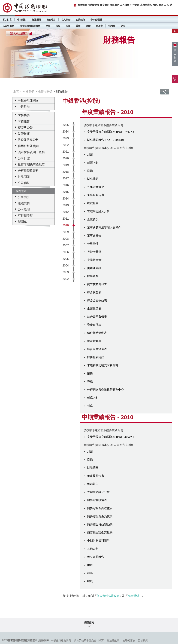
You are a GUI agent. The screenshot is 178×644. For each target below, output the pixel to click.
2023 (66, 138)
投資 (58, 26)
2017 (66, 178)
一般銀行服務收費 (61, 640)
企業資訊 (93, 219)
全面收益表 (94, 309)
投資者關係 (45, 92)
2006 (66, 252)
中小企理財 (96, 20)
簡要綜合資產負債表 (100, 516)
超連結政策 (113, 640)
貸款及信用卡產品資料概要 (89, 640)
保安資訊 (105, 5)
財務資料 (93, 276)
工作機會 (125, 5)
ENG (155, 5)
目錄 (90, 171)
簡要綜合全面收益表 (100, 508)
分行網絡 (135, 5)
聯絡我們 (115, 5)
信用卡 (99, 26)
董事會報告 (94, 236)
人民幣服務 (8, 26)
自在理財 (51, 20)
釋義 (90, 381)
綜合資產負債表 (97, 317)
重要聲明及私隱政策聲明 (22, 640)
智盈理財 (37, 20)
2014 (66, 199)
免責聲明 (133, 596)
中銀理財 (22, 20)
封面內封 (93, 163)
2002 (66, 279)
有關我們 (82, 5)
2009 (66, 232)
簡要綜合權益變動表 (100, 524)
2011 (66, 219)
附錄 (90, 373)
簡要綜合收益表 (97, 500)
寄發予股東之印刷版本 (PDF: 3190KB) (111, 437)
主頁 (16, 92)
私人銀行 (66, 20)
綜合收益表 (94, 292)
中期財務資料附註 (98, 541)
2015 (66, 192)
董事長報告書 (96, 195)
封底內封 (93, 398)
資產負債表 (94, 325)
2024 (66, 132)
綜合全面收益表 (97, 300)
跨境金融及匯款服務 (30, 26)
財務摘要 (93, 179)
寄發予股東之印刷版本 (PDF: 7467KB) (111, 132)
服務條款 (43, 640)
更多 (123, 26)
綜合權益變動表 (97, 333)
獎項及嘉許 (94, 268)
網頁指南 (89, 622)
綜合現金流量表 (97, 349)
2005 (66, 259)
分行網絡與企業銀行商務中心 (105, 390)
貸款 (78, 26)
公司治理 (93, 244)
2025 (66, 125)
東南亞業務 (146, 5)
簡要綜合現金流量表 (100, 533)
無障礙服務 (129, 640)
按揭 (68, 26)
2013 (66, 205)
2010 (66, 225)
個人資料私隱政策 (108, 596)
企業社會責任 (96, 260)
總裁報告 (93, 203)
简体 (161, 5)
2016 (66, 185)
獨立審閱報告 (96, 557)
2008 (66, 239)
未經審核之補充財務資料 (103, 365)
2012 (66, 212)
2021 (66, 152)
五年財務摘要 (96, 187)
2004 (66, 266)
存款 (48, 26)
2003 (66, 272)
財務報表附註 (96, 357)
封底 (90, 406)
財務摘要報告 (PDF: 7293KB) (106, 140)
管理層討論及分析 (98, 211)
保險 (88, 26)
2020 (66, 158)
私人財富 (7, 20)
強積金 (112, 26)
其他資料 (93, 549)
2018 (66, 172)
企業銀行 (80, 20)
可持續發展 (93, 5)
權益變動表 (94, 341)
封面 (90, 154)
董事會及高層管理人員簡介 (104, 227)
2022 (66, 145)
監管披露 (143, 640)
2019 (66, 165)
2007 (66, 245)
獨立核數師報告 (97, 284)
